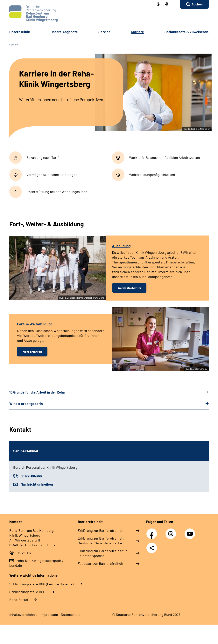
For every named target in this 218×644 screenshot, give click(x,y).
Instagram (172, 532)
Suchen (197, 4)
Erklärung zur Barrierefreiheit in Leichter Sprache (103, 553)
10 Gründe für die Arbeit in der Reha (37, 392)
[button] (194, 4)
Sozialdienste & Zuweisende (187, 32)
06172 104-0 (26, 553)
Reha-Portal (19, 600)
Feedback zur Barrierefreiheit (101, 563)
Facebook (153, 532)
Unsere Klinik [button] (20, 32)
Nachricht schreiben (37, 484)
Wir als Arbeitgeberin (26, 404)
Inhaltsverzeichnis (23, 614)
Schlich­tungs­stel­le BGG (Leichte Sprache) (41, 584)
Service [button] (104, 32)
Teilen (152, 548)
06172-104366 (31, 476)
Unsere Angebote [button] (64, 32)
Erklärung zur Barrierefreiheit (101, 530)
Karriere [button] (137, 32)
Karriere (14, 44)
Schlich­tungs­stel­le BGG (27, 592)
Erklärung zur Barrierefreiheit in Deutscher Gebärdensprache (103, 541)
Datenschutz (71, 614)
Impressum (49, 614)
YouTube (190, 532)
